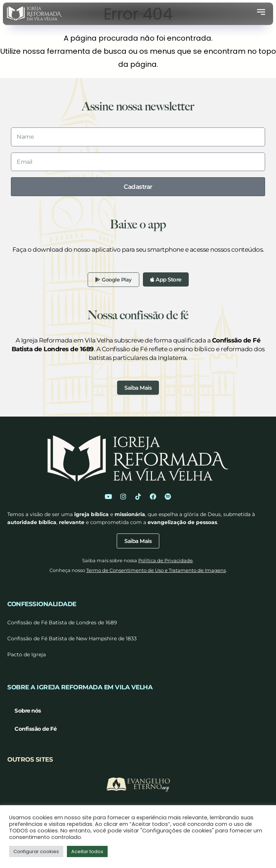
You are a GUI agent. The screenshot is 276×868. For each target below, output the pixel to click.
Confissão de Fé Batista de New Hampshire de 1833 (72, 638)
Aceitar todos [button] (87, 851)
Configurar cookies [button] (36, 851)
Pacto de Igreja (27, 654)
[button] (261, 13)
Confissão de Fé (36, 729)
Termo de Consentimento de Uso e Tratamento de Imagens (156, 570)
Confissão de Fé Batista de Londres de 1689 (62, 622)
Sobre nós (28, 711)
